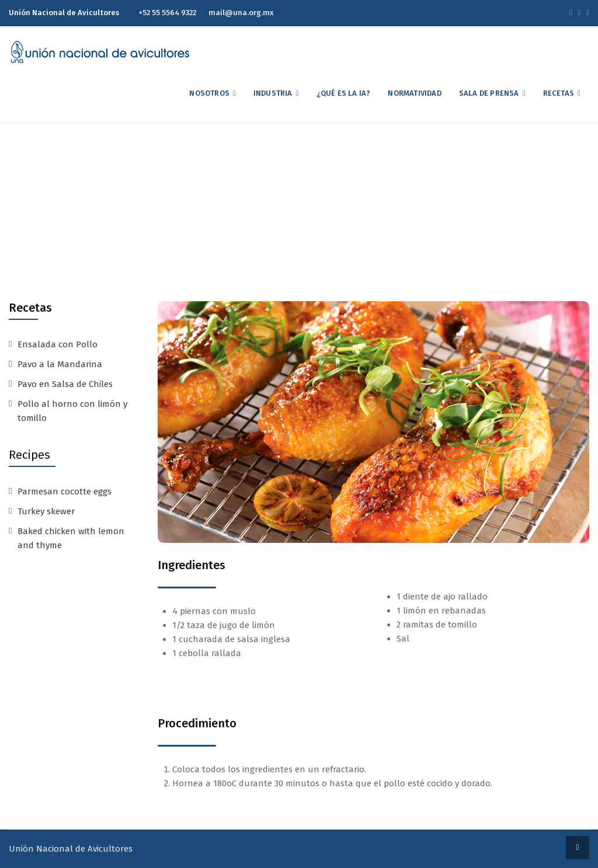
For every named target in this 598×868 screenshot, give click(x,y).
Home (227, 212)
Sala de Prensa (489, 93)
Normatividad (414, 93)
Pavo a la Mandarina (60, 364)
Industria (273, 93)
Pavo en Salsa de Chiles (65, 384)
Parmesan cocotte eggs (65, 491)
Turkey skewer (46, 511)
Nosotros (209, 93)
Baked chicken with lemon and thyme (71, 538)
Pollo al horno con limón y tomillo (72, 411)
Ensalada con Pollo (58, 344)
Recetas (559, 93)
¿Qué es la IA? (344, 93)
